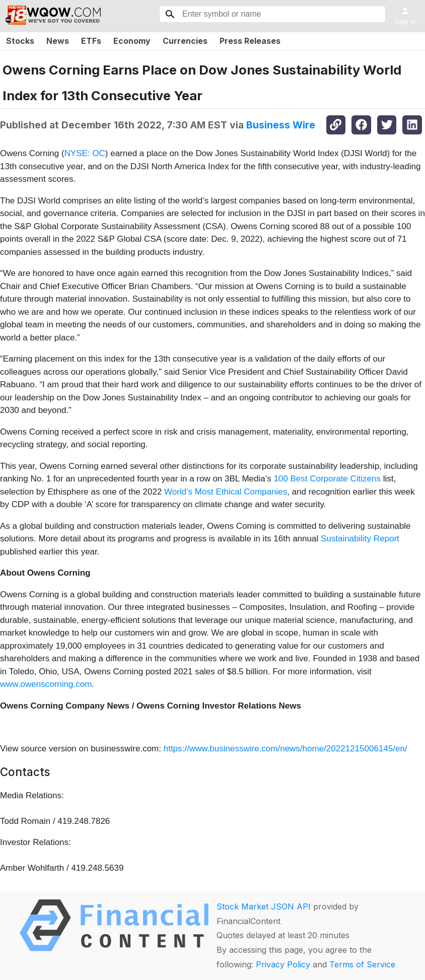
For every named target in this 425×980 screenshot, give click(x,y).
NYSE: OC (85, 153)
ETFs (91, 41)
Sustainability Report (360, 539)
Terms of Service (362, 964)
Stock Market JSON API (264, 906)
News (58, 41)
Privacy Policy (283, 964)
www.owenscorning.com (46, 684)
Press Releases (250, 41)
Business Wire (281, 125)
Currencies (185, 41)
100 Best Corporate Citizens (327, 479)
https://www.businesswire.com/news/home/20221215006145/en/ (286, 749)
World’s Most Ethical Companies (226, 492)
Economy (132, 41)
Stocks (20, 41)
